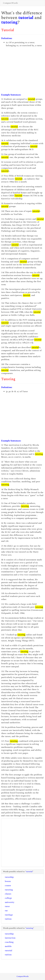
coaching (9, 942)
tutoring (9, 22)
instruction (10, 938)
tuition (8, 919)
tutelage (9, 915)
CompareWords (10, 3)
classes (8, 894)
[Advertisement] (22, 70)
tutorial (26, 18)
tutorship (9, 877)
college (8, 898)
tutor (7, 906)
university (10, 902)
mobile (8, 946)
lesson (8, 881)
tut (6, 911)
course (8, 886)
